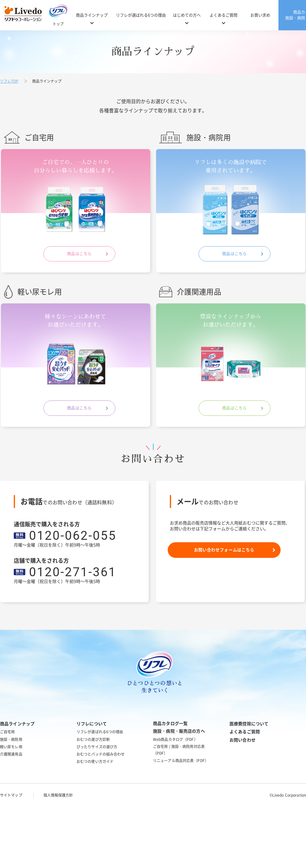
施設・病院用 (11, 739)
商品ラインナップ (92, 15)
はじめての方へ (187, 15)
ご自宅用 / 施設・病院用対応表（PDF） (179, 750)
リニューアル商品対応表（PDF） (181, 761)
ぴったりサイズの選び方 (97, 747)
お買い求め (260, 15)
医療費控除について (249, 724)
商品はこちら (76, 255)
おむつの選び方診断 (93, 739)
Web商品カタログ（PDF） (175, 739)
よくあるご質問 (224, 15)
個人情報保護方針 (58, 795)
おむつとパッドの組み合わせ (101, 754)
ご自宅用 (7, 732)
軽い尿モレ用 (11, 747)
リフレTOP (9, 81)
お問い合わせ (243, 740)
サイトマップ (11, 795)
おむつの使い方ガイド (95, 761)
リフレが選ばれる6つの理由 (141, 15)
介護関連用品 (11, 754)
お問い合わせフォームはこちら (224, 550)
